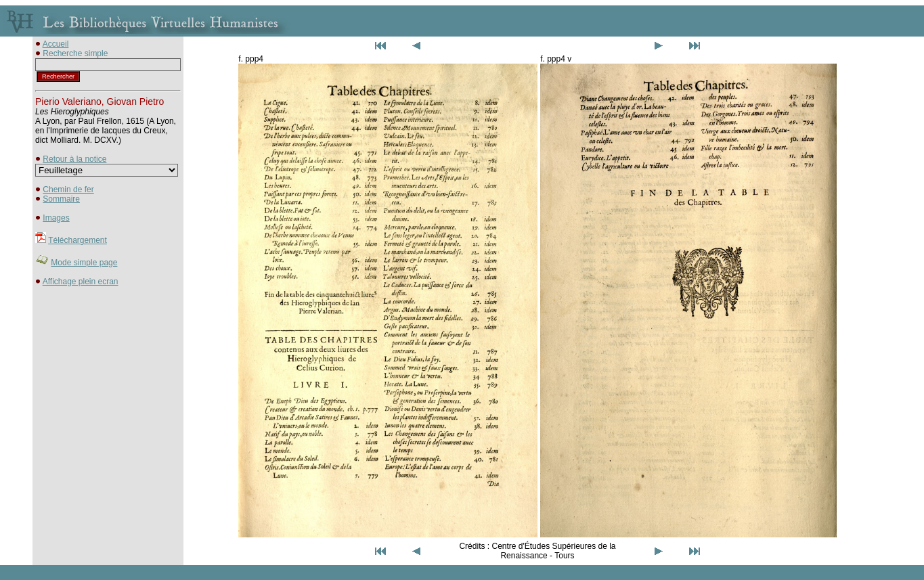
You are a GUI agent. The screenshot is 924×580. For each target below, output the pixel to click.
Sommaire (61, 199)
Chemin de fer (68, 189)
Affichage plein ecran (81, 282)
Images (56, 218)
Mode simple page (84, 263)
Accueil (56, 44)
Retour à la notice (74, 159)
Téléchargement (78, 240)
